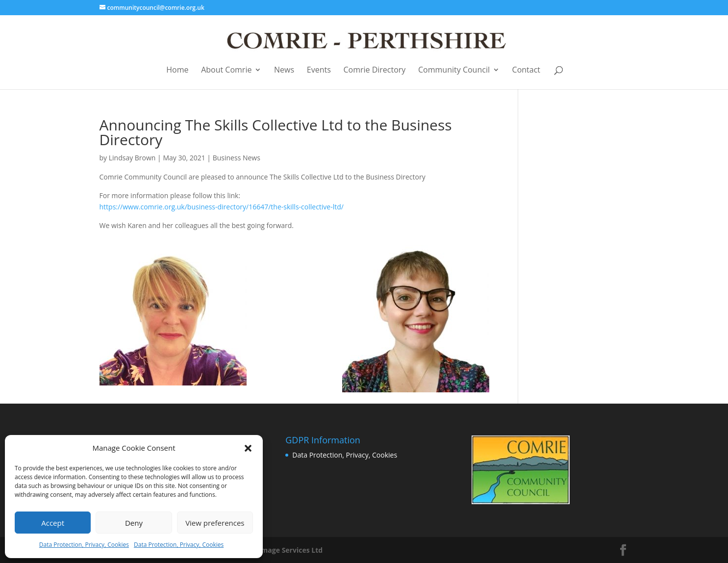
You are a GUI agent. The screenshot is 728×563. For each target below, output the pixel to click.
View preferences (215, 523)
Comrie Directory (374, 70)
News (284, 70)
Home (177, 70)
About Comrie (226, 70)
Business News (237, 158)
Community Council (454, 70)
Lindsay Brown (132, 158)
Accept (53, 523)
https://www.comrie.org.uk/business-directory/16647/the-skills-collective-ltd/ (222, 207)
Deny (134, 523)
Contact (526, 70)
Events (319, 70)
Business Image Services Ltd (275, 550)
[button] (248, 448)
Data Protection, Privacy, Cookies (84, 545)
